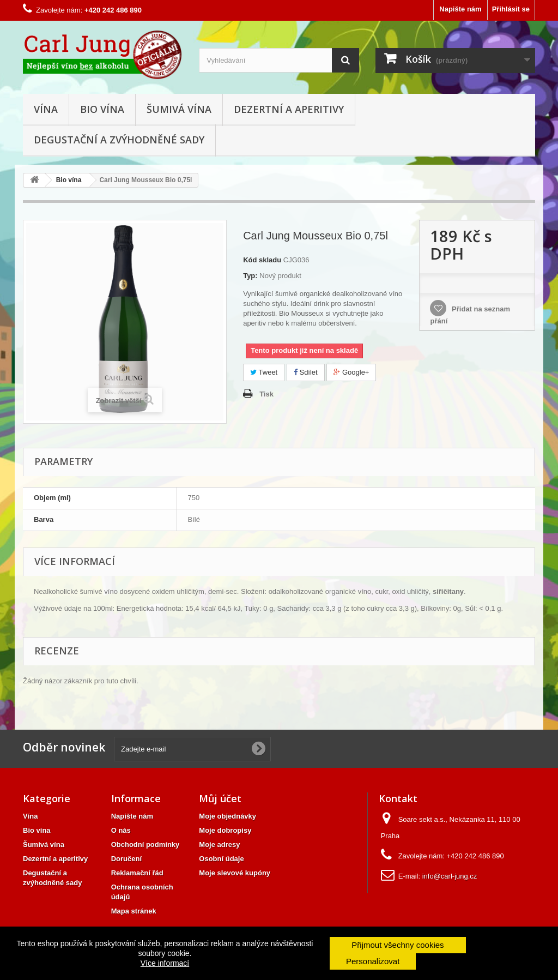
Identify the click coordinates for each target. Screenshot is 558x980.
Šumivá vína (179, 109)
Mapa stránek (134, 911)
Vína (46, 109)
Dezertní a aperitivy (289, 109)
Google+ (351, 372)
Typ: (250, 276)
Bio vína (102, 109)
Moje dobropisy (225, 830)
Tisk (266, 394)
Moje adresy (219, 844)
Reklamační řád (137, 873)
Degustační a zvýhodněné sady (119, 140)
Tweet (264, 372)
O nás (121, 830)
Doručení (126, 859)
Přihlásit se (511, 9)
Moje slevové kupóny (235, 873)
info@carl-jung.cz (450, 876)
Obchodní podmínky (145, 844)
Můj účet (220, 798)
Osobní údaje (221, 859)
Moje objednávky (228, 816)
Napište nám (460, 9)
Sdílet (306, 372)
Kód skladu (262, 260)
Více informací (165, 963)
